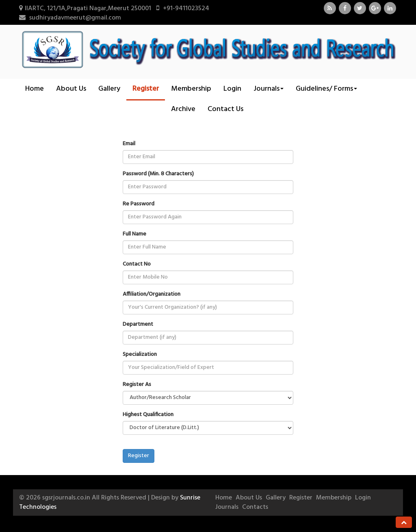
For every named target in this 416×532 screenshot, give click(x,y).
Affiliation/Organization (152, 294)
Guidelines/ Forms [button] (326, 89)
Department (138, 325)
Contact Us (225, 109)
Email (129, 144)
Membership (191, 89)
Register (146, 89)
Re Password (139, 204)
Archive (183, 109)
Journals (227, 507)
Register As (137, 385)
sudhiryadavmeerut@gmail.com (75, 18)
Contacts (255, 507)
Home (35, 89)
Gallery (109, 89)
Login (232, 89)
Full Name (134, 234)
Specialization (140, 355)
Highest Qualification (148, 415)
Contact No (137, 264)
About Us (71, 89)
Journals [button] (269, 89)
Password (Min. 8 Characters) (158, 174)
